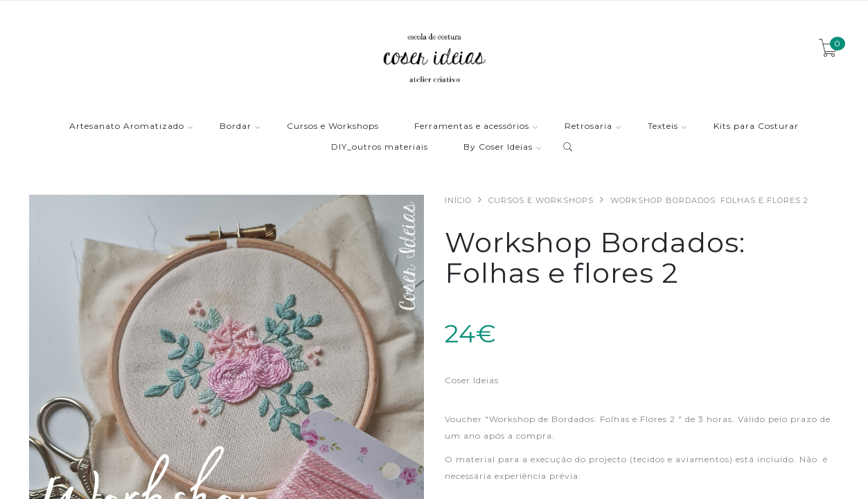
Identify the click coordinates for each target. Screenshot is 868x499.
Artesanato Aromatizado (127, 126)
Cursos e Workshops (333, 126)
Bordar (236, 126)
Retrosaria (588, 126)
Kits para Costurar (756, 126)
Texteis (663, 126)
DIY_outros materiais (380, 147)
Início (458, 200)
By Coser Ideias (498, 147)
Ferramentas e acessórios (472, 126)
